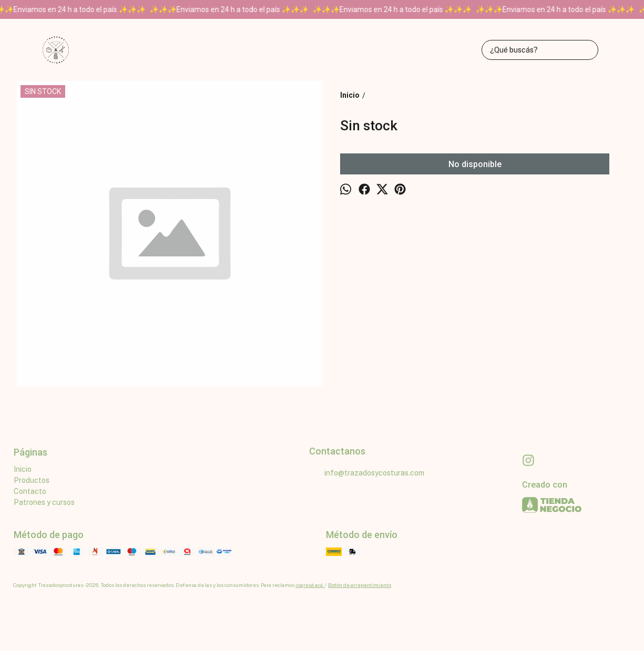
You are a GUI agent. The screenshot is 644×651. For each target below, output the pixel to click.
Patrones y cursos (44, 502)
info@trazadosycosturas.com (367, 473)
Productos (32, 480)
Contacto (30, 491)
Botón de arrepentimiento (360, 585)
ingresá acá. (310, 585)
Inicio (23, 469)
